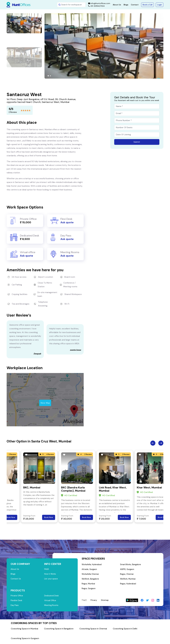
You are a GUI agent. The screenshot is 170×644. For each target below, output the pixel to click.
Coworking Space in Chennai (93, 630)
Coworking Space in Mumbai (25, 630)
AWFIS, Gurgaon (127, 570)
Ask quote (67, 222)
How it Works (50, 574)
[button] (48, 76)
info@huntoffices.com (99, 3)
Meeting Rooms (51, 607)
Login (160, 5)
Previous (153, 443)
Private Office (17, 597)
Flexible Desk (17, 602)
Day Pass (15, 607)
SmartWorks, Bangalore (131, 565)
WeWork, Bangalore (91, 580)
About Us (117, 5)
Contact (135, 5)
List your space (51, 580)
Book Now (11, 517)
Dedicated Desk (52, 597)
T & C (84, 602)
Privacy (94, 602)
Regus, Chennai (127, 575)
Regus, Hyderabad (128, 585)
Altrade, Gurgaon (89, 570)
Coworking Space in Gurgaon (25, 640)
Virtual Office (50, 602)
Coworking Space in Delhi (125, 630)
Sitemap (106, 602)
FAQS (47, 569)
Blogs (126, 5)
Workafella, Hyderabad (92, 565)
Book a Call (147, 5)
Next (161, 443)
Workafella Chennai (90, 575)
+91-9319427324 (96, 6)
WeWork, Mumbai (128, 580)
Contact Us (16, 580)
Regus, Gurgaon (89, 590)
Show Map (45, 403)
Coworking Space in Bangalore (59, 630)
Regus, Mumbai (89, 585)
